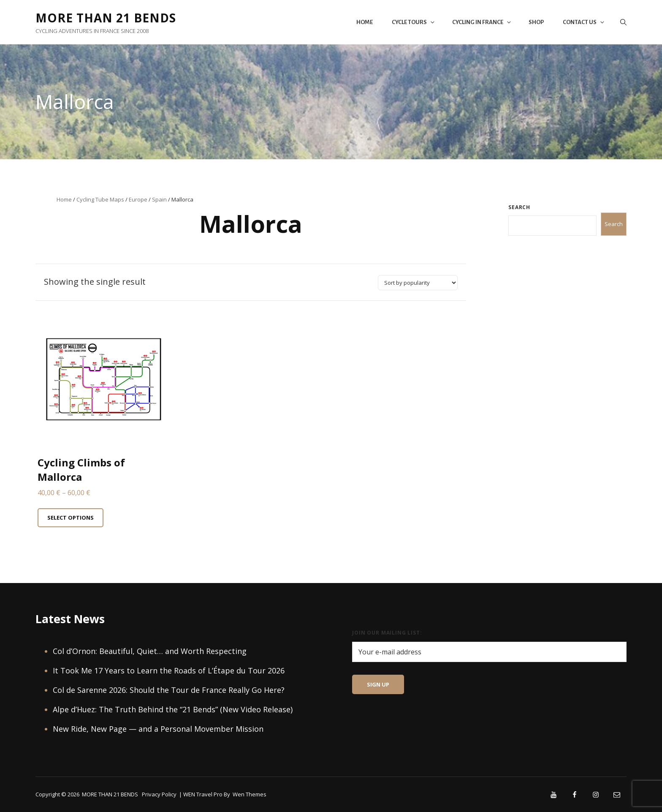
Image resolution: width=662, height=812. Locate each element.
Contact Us (584, 22)
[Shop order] (418, 283)
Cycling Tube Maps (100, 199)
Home (365, 22)
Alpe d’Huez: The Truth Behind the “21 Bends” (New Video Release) (173, 709)
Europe (138, 199)
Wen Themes (250, 794)
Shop (536, 22)
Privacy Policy (159, 794)
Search (519, 207)
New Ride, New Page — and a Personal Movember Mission (158, 729)
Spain (159, 199)
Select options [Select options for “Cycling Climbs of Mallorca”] (71, 518)
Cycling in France (482, 22)
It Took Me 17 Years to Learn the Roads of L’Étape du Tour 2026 (169, 670)
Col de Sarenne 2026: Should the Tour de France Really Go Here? (169, 690)
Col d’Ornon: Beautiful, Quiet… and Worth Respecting (150, 651)
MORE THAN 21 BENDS (106, 18)
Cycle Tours (414, 22)
